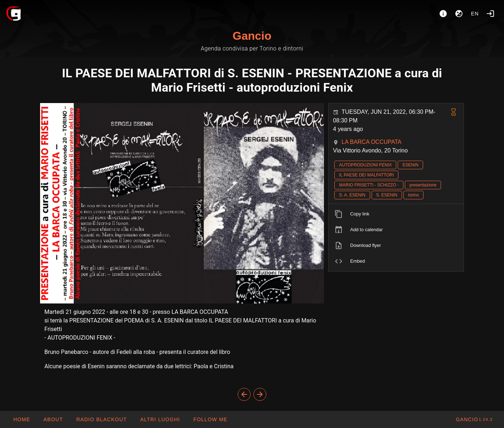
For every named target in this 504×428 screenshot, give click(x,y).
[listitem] (396, 214)
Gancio (252, 36)
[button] (160, 419)
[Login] (490, 14)
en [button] (475, 14)
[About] (443, 14)
